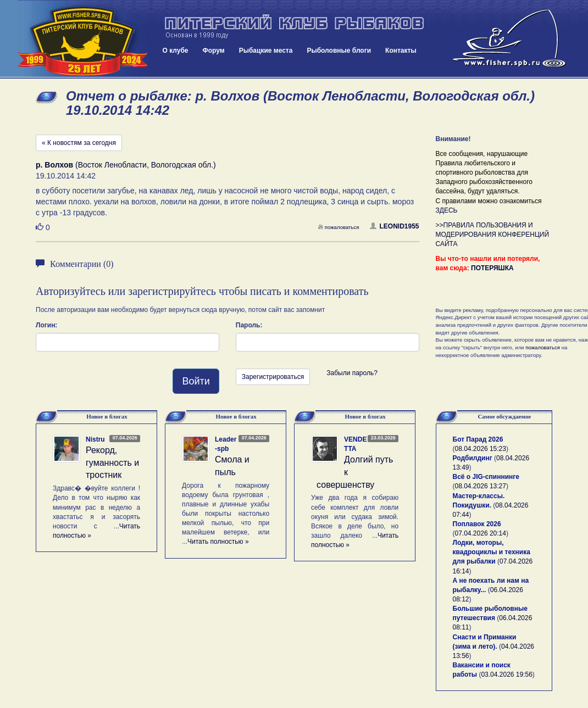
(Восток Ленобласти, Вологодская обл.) (126, 165)
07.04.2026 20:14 (481, 533)
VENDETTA (355, 444)
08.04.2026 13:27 (481, 486)
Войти (196, 381)
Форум (214, 51)
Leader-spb (226, 444)
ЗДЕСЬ (447, 210)
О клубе (176, 51)
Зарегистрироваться (273, 377)
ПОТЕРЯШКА (492, 268)
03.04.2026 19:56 (506, 674)
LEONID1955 (394, 226)
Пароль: (249, 325)
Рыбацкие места (266, 51)
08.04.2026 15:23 (481, 449)
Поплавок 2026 (477, 524)
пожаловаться (339, 227)
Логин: (46, 325)
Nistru (95, 439)
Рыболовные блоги (339, 51)
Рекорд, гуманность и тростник (112, 463)
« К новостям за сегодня (79, 143)
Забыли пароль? (352, 373)
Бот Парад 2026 (478, 439)
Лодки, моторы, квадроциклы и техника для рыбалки (492, 552)
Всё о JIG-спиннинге (486, 477)
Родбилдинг (473, 458)
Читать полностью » (218, 542)
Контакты (401, 51)
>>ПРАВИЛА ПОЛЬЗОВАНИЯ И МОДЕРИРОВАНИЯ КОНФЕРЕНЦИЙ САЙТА (493, 235)
